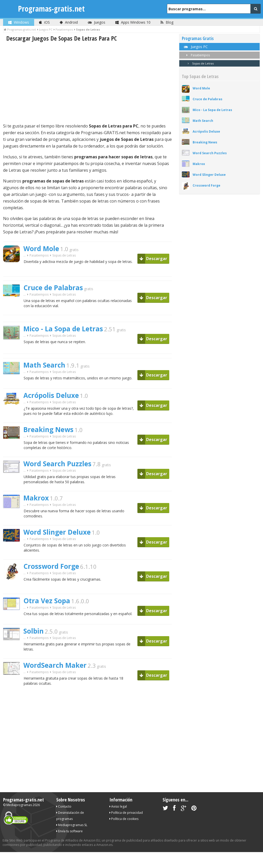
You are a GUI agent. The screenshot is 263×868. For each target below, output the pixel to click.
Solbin (34, 631)
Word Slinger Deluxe (57, 532)
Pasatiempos (39, 255)
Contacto (64, 806)
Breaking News (48, 430)
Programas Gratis (198, 38)
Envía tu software (69, 831)
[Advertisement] (87, 83)
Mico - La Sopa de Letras (63, 329)
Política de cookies (124, 819)
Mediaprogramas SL (72, 825)
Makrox (36, 498)
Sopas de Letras (200, 63)
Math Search (44, 365)
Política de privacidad (126, 813)
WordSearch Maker (55, 665)
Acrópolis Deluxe (51, 395)
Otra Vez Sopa (47, 601)
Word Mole (41, 249)
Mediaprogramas (19, 805)
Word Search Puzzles (57, 464)
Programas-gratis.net (51, 9)
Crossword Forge (51, 566)
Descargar (153, 259)
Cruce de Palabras (53, 288)
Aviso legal (118, 806)
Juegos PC (195, 47)
